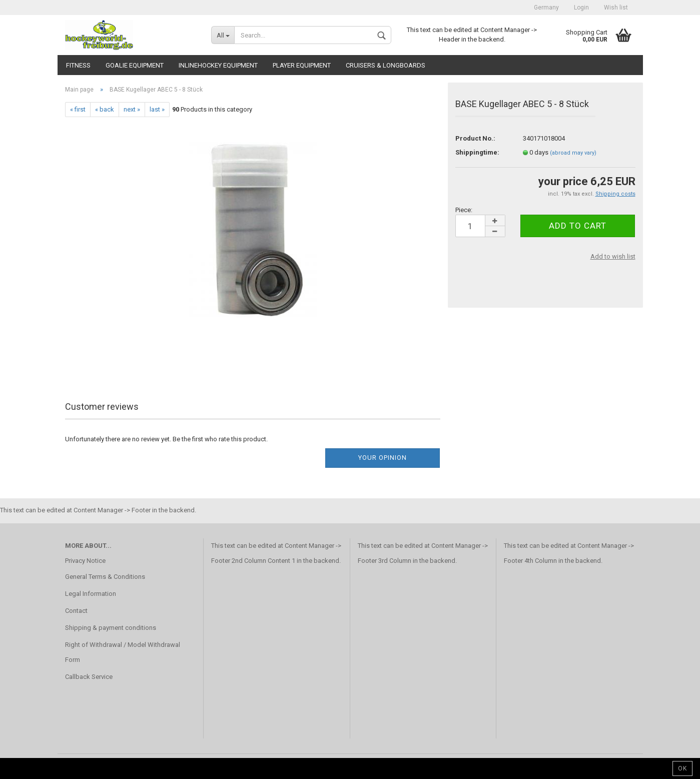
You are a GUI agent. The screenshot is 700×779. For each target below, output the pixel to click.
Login (581, 8)
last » (157, 109)
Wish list (616, 8)
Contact (76, 611)
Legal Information (91, 594)
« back (105, 109)
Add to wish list (613, 256)
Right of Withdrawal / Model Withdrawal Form (123, 652)
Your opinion (383, 458)
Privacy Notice (85, 561)
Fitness (78, 65)
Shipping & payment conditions (111, 628)
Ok (682, 768)
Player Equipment (302, 65)
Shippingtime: (477, 152)
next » (132, 109)
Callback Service (89, 677)
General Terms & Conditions (105, 577)
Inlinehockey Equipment (218, 65)
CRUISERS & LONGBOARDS (386, 65)
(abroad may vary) (573, 153)
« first (78, 109)
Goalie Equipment (135, 65)
